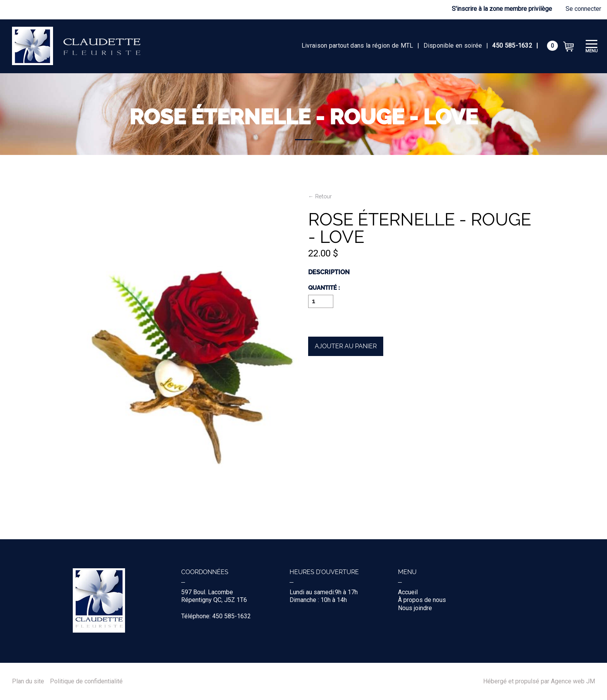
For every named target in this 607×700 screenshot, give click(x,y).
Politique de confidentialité (86, 681)
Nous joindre (415, 608)
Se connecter (583, 9)
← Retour (320, 197)
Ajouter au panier (346, 346)
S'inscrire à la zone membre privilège (502, 9)
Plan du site (28, 681)
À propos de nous (422, 600)
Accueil (408, 592)
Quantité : (324, 288)
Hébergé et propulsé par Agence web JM (539, 681)
